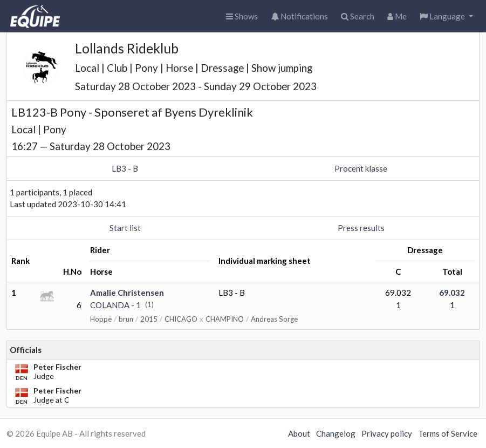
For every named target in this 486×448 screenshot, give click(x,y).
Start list (125, 228)
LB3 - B (125, 168)
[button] (446, 16)
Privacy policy (387, 433)
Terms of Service (448, 433)
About (299, 433)
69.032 (452, 293)
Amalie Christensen (127, 293)
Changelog (336, 433)
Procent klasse (361, 168)
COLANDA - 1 (115, 305)
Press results (361, 228)
